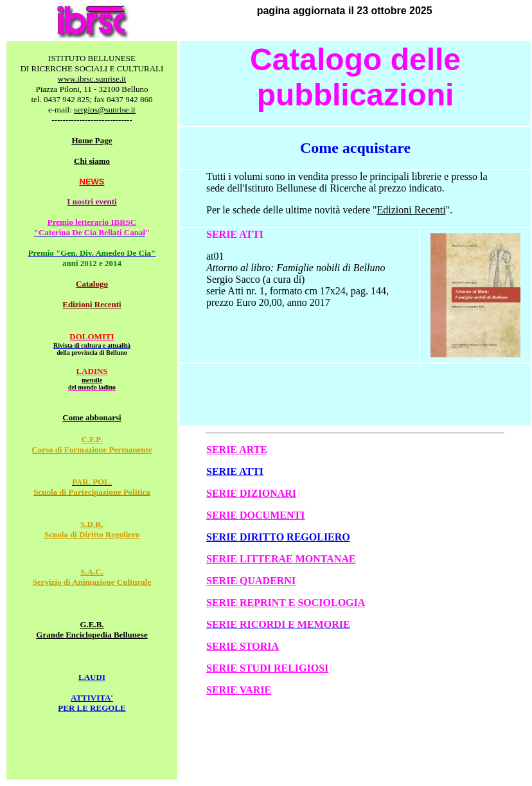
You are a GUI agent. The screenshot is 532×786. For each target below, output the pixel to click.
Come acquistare (355, 148)
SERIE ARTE (237, 450)
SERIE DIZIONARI (251, 493)
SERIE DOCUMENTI (255, 515)
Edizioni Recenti (92, 304)
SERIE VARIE (239, 690)
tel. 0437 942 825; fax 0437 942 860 (92, 99)
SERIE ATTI (235, 471)
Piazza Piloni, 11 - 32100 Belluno (92, 89)
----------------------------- (92, 120)
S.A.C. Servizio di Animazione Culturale (92, 577)
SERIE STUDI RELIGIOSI (267, 668)
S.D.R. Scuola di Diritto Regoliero (92, 529)
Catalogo (92, 284)
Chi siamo (92, 161)
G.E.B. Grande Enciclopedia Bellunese (92, 630)
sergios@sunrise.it (105, 110)
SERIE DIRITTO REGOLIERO (278, 537)
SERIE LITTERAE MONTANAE (281, 559)
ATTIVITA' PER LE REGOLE (92, 703)
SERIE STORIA (243, 646)
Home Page (92, 140)
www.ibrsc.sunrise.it (92, 79)
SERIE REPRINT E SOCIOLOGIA (286, 603)
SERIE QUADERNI (251, 581)
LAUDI (92, 677)
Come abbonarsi (92, 417)
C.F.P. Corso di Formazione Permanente (92, 444)
